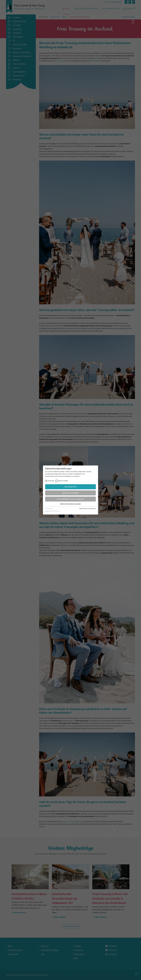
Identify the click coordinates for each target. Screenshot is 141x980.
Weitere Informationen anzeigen (70, 504)
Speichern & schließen (70, 493)
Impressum (92, 509)
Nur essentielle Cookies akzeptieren (70, 499)
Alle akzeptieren (70, 487)
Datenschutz (83, 509)
